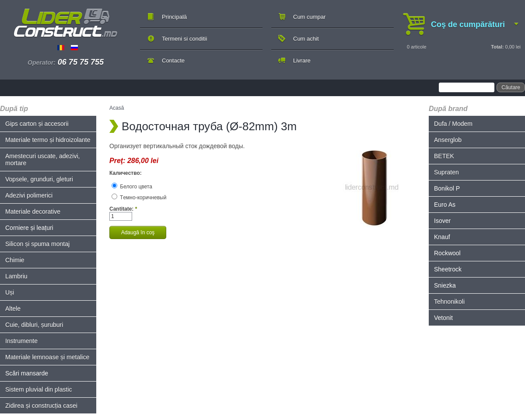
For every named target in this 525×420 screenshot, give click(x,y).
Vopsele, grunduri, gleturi (39, 179)
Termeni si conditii (184, 39)
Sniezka (445, 285)
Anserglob (448, 140)
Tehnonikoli (449, 302)
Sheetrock (448, 269)
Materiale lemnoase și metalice (47, 357)
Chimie (15, 260)
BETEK (444, 156)
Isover (442, 221)
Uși (10, 292)
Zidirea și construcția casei (41, 406)
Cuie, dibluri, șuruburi (34, 325)
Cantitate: (123, 209)
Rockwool (447, 253)
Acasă (117, 108)
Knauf (442, 237)
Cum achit (306, 39)
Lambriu (16, 276)
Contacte (173, 61)
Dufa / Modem (453, 124)
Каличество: (126, 173)
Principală (174, 17)
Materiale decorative (33, 212)
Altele (13, 309)
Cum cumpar (309, 17)
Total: (497, 47)
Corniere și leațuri (29, 228)
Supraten (446, 172)
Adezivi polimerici (29, 195)
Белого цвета (132, 187)
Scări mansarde (27, 373)
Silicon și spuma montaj (37, 244)
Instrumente (21, 341)
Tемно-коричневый (139, 198)
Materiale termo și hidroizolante (48, 140)
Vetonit (443, 318)
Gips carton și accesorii (37, 124)
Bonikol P (447, 188)
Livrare (302, 61)
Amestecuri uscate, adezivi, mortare (42, 160)
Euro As (445, 205)
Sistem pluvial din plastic (39, 389)
